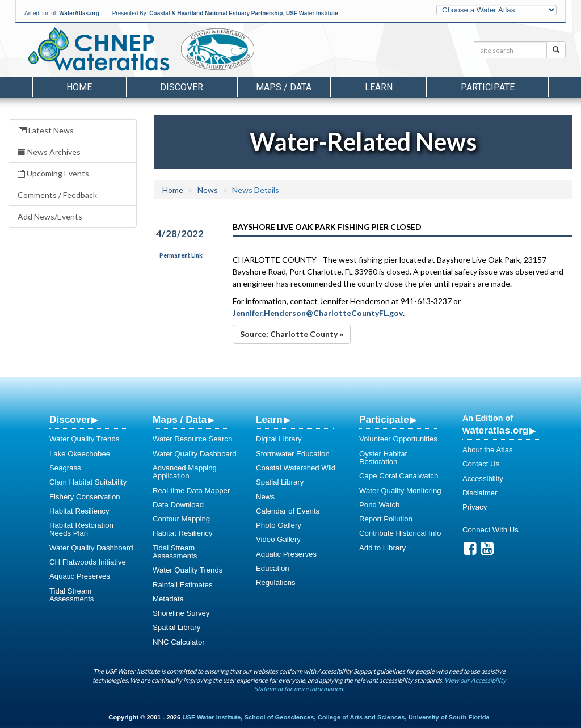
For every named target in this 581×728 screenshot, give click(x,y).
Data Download (178, 505)
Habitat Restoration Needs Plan (81, 529)
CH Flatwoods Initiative (88, 562)
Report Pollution (386, 519)
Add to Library (382, 548)
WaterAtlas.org (79, 13)
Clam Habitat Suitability (88, 482)
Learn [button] (379, 87)
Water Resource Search (192, 439)
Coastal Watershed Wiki (296, 468)
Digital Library (279, 439)
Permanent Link (181, 255)
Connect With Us (491, 530)
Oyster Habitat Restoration (383, 458)
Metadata (168, 599)
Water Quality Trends (84, 439)
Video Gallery (278, 539)
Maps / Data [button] (284, 87)
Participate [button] (488, 87)
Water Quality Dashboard (91, 548)
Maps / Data (180, 419)
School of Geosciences (279, 717)
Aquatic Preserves (80, 576)
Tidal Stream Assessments (71, 595)
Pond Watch (379, 505)
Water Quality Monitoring (400, 491)
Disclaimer (480, 493)
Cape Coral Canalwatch (399, 476)
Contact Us (481, 464)
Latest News (46, 130)
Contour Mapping (181, 519)
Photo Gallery (279, 525)
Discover (70, 419)
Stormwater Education (293, 454)
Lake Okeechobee (80, 454)
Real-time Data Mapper (191, 491)
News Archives (49, 152)
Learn (269, 419)
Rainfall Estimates (183, 585)
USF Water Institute (312, 13)
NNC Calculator (179, 642)
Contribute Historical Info (400, 533)
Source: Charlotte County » (292, 334)
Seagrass (65, 468)
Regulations (276, 582)
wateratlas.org (495, 430)
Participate (384, 419)
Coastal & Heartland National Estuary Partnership (216, 13)
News (208, 190)
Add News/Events (50, 216)
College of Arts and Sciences (361, 717)
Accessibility (483, 479)
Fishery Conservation (85, 497)
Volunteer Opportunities (398, 439)
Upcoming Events (53, 173)
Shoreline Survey (181, 613)
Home (79, 87)
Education (273, 568)
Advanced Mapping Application (185, 472)
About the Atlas (488, 450)
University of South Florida (449, 717)
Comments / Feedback (57, 195)
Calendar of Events (288, 511)
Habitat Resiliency (79, 511)
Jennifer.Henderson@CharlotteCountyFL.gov (318, 313)
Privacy (475, 507)
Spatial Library (176, 627)
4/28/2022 (180, 233)
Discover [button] (182, 87)
